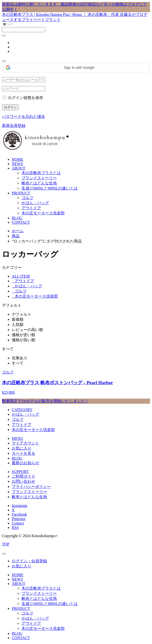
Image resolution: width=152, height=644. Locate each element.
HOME (18, 159)
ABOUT (18, 168)
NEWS (17, 164)
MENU (18, 438)
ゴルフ (27, 198)
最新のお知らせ (25, 463)
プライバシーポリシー (31, 487)
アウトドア (31, 208)
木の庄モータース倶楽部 (43, 213)
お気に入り (22, 448)
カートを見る (23, 453)
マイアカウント (25, 443)
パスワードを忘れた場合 (23, 116)
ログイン (10, 107)
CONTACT (21, 222)
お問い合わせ (23, 481)
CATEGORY (22, 410)
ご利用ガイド (23, 476)
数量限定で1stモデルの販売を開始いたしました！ (45, 401)
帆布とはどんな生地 (39, 183)
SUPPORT (20, 472)
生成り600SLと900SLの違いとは (50, 188)
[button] (76, 68)
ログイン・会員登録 (29, 561)
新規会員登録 (14, 126)
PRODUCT (21, 193)
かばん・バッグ (35, 203)
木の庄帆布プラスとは (41, 173)
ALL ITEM (21, 276)
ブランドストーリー (39, 178)
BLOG (17, 218)
